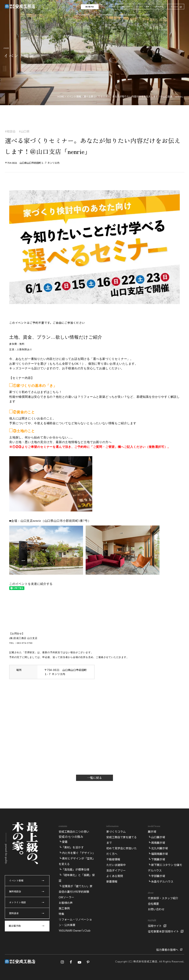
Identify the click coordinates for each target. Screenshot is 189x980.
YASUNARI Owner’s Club (75, 930)
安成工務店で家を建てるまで (122, 840)
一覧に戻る (94, 778)
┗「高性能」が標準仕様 (74, 869)
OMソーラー (66, 897)
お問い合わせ (156, 909)
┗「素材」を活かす (71, 847)
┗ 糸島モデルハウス (161, 881)
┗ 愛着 (63, 842)
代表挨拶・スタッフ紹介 (163, 898)
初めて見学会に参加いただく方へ (122, 851)
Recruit (175, 7)
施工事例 (64, 908)
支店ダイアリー (116, 870)
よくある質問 (115, 876)
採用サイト (155, 926)
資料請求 (159, 7)
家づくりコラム (116, 831)
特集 (61, 914)
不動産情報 (113, 859)
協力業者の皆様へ (167, 950)
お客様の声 (66, 903)
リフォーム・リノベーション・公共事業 (75, 922)
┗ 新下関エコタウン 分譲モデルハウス (165, 868)
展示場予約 (90, 7)
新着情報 (112, 881)
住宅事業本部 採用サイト (163, 931)
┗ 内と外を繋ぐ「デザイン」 (77, 853)
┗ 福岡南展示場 (158, 854)
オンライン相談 (143, 7)
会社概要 (153, 904)
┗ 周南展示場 (156, 843)
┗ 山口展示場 (156, 837)
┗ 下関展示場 (156, 859)
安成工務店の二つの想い (74, 831)
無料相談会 (126, 7)
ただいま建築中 (116, 865)
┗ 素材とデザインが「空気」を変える (77, 861)
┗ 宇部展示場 (156, 876)
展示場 (152, 831)
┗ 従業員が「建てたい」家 (76, 886)
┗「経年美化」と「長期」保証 (77, 878)
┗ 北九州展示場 (158, 848)
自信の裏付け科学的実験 (74, 892)
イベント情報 (110, 7)
